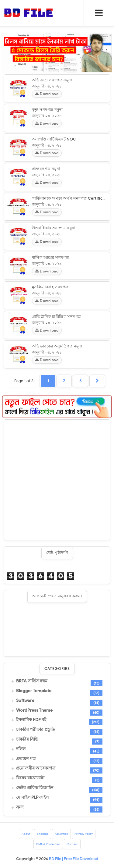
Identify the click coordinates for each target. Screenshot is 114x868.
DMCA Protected (48, 844)
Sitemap (43, 834)
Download (47, 94)
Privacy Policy (84, 834)
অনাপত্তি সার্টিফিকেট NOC (54, 139)
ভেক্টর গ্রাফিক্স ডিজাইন (35, 788)
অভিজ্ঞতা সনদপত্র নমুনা (52, 80)
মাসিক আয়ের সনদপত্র (50, 257)
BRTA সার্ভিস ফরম (32, 681)
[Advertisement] (57, 480)
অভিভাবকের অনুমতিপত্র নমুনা (57, 346)
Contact (72, 844)
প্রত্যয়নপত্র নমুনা (46, 169)
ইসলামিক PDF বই (31, 720)
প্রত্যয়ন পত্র (26, 759)
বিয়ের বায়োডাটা (30, 778)
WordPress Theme (34, 710)
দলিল (21, 749)
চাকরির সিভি (27, 739)
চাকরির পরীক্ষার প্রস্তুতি (36, 730)
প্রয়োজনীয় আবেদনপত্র (36, 768)
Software (25, 701)
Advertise (61, 834)
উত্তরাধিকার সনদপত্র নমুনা (54, 228)
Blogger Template (34, 691)
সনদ (20, 807)
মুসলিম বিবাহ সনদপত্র (50, 287)
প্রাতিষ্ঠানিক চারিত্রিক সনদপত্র (56, 317)
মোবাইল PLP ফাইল (32, 798)
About (26, 834)
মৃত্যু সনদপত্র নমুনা (47, 110)
